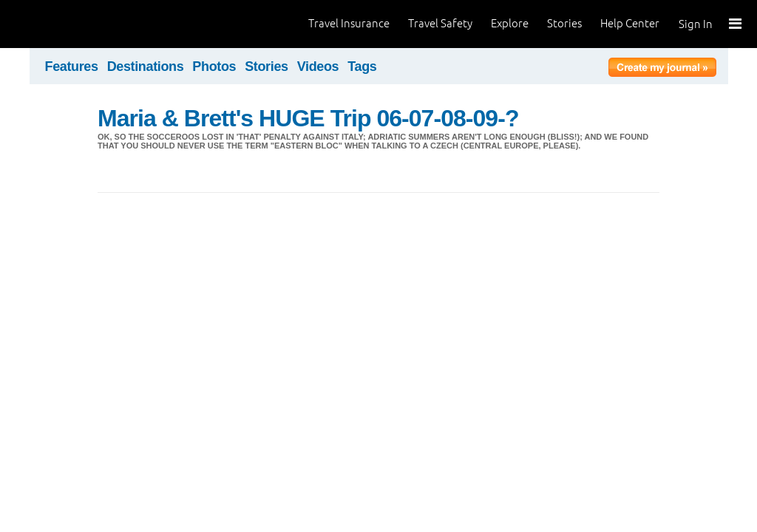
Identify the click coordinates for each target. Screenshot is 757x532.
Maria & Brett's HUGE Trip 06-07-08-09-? (308, 118)
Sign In (696, 24)
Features (72, 66)
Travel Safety (440, 23)
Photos (214, 66)
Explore (510, 23)
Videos (318, 66)
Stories (564, 23)
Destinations (146, 66)
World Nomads (78, 24)
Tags (362, 66)
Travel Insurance (349, 23)
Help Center (630, 23)
